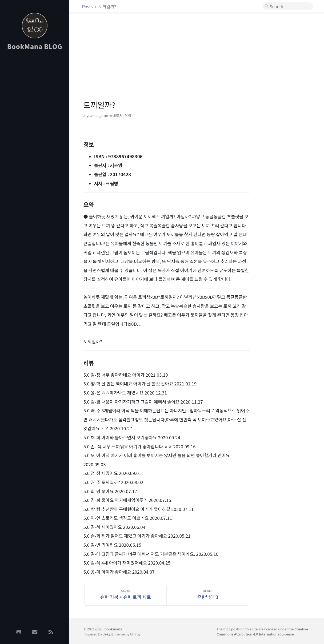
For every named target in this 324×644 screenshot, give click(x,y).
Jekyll (108, 634)
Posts (88, 6)
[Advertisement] (35, 139)
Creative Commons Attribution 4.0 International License (262, 631)
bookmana (113, 629)
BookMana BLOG (35, 46)
